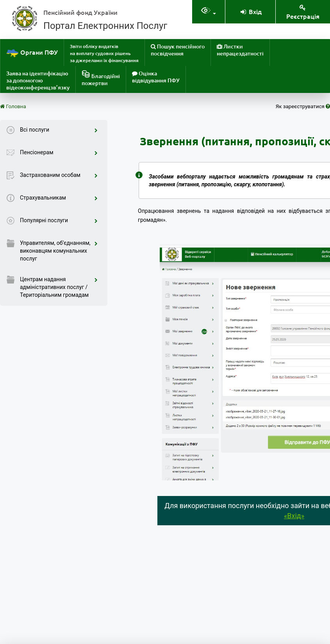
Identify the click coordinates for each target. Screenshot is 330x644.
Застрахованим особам (59, 175)
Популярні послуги (59, 220)
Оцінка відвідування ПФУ (156, 77)
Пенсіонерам (59, 152)
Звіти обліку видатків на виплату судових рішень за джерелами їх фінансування (104, 53)
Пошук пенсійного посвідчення (178, 50)
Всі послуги (59, 130)
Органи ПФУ (32, 53)
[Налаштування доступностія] (208, 12)
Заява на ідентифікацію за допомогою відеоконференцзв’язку (38, 80)
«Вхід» (294, 516)
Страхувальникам (59, 198)
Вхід (250, 11)
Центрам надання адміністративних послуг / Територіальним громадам (59, 287)
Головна (13, 106)
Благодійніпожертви (101, 78)
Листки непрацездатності (240, 50)
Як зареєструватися (303, 106)
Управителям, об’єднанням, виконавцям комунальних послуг (59, 251)
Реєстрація (303, 12)
